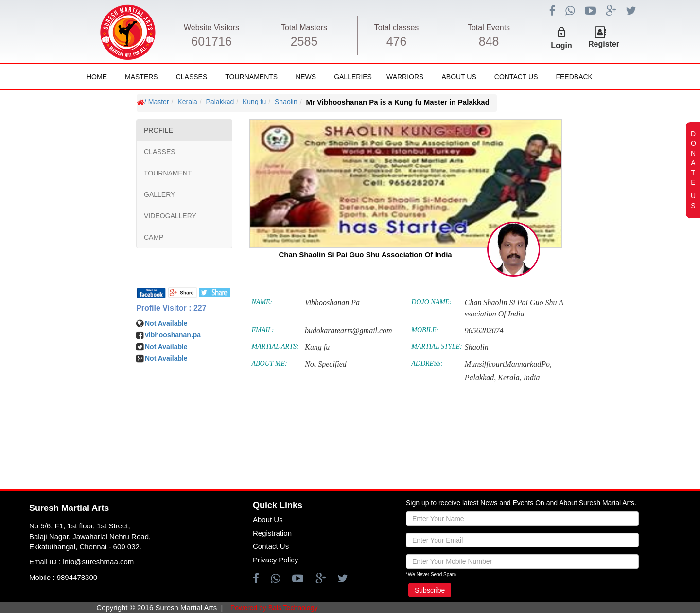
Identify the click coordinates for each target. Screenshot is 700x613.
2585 (304, 41)
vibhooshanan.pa (173, 335)
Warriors (405, 77)
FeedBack (574, 77)
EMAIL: (263, 330)
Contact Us (516, 77)
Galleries (353, 77)
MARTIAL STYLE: (437, 346)
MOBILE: (425, 330)
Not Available (166, 323)
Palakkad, (480, 377)
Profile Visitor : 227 (171, 308)
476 (397, 41)
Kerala (187, 102)
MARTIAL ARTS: (275, 346)
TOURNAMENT (168, 173)
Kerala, (509, 377)
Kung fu (254, 102)
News (306, 77)
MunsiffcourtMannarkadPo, (508, 364)
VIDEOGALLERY (170, 216)
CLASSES (160, 152)
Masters (141, 77)
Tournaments (251, 77)
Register (604, 44)
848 (489, 41)
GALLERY (159, 194)
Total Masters (304, 27)
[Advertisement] (66, 384)
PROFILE (158, 130)
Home (97, 77)
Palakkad (220, 102)
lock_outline (561, 32)
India (532, 377)
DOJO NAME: (431, 302)
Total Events (489, 27)
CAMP (154, 237)
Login (561, 45)
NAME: (262, 302)
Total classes (397, 27)
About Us (459, 77)
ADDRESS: (427, 363)
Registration (272, 533)
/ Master (157, 102)
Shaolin (286, 102)
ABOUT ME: (270, 363)
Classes (192, 77)
